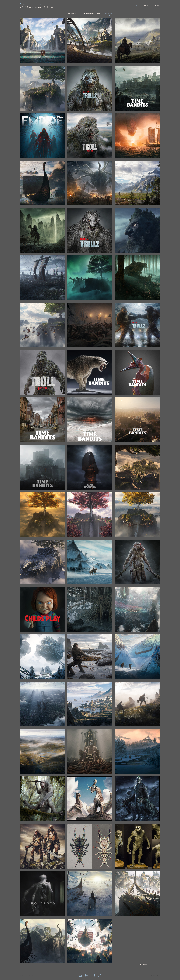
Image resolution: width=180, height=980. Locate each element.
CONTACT (157, 6)
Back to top (155, 975)
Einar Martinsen (31, 4)
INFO (146, 6)
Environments (72, 14)
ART (138, 6)
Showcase (109, 14)
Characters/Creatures (92, 14)
